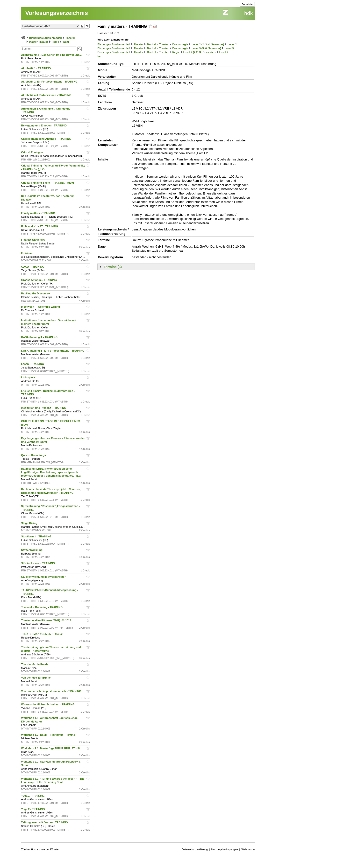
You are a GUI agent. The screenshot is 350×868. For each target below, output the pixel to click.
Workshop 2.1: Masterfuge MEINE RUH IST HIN (51, 748)
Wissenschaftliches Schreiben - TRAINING (48, 704)
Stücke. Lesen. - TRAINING (38, 563)
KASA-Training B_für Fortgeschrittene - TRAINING (53, 351)
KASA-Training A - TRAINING (40, 337)
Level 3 (229, 48)
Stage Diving (29, 523)
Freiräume (28, 253)
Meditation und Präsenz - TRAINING (44, 408)
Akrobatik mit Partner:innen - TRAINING (46, 95)
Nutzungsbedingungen (224, 849)
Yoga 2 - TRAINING (33, 809)
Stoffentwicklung (32, 550)
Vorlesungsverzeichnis (57, 13)
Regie (55, 42)
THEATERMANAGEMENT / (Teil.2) (43, 634)
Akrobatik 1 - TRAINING (36, 68)
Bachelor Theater (158, 44)
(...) (99, 56)
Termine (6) (113, 267)
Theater (70, 38)
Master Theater (39, 42)
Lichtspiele (28, 377)
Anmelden (248, 4)
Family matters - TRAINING (38, 213)
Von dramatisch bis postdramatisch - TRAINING (51, 691)
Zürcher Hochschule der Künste (40, 849)
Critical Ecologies (32, 152)
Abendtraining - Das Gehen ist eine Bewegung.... (52, 55)
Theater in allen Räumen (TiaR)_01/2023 (46, 620)
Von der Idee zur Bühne (36, 678)
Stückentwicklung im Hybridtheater (44, 577)
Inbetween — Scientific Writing (41, 307)
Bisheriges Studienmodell (46, 38)
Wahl (66, 42)
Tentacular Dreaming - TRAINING (42, 607)
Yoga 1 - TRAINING (33, 796)
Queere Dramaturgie (34, 455)
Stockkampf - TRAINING (36, 536)
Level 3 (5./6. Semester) (206, 48)
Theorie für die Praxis (35, 664)
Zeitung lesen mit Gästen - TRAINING (45, 822)
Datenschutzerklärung (195, 849)
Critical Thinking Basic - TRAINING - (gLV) (48, 183)
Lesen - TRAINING (33, 364)
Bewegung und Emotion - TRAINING (44, 125)
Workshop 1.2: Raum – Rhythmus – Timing (48, 735)
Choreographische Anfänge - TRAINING (46, 139)
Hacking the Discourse (36, 293)
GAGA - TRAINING (33, 267)
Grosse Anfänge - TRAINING (39, 280)
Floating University (33, 240)
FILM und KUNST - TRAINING (40, 226)
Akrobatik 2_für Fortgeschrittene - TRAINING (50, 82)
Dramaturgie (180, 44)
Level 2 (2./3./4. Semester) (208, 44)
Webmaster (248, 849)
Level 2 (232, 44)
